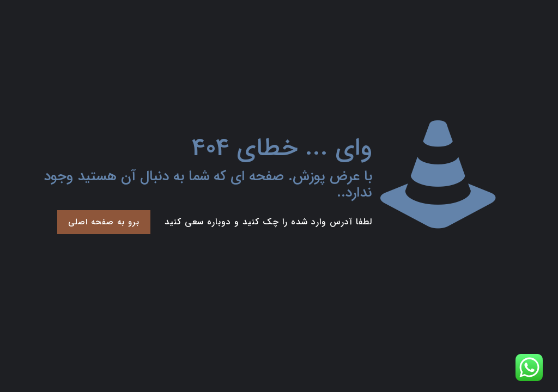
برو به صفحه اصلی (104, 222)
